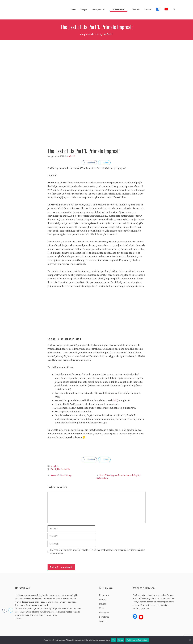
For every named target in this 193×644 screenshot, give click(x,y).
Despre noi (104, 595)
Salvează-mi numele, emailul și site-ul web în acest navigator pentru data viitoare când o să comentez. (98, 552)
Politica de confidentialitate (137, 640)
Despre (84, 10)
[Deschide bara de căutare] (174, 10)
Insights (54, 466)
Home (73, 10)
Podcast (136, 10)
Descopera (100, 10)
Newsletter (104, 617)
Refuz (121, 640)
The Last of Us (63, 469)
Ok (113, 640)
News (102, 608)
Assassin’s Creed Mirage (61, 475)
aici (114, 401)
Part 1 (53, 469)
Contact (148, 10)
